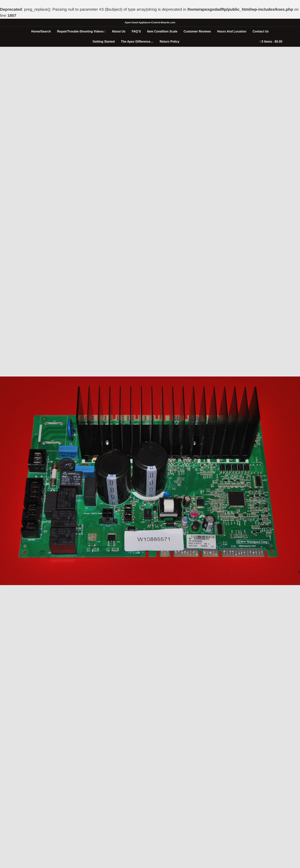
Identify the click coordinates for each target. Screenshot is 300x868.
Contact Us (261, 31)
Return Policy (170, 42)
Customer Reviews (197, 31)
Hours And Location (232, 31)
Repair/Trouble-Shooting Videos (80, 31)
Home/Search (41, 31)
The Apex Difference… (137, 42)
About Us (119, 31)
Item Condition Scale (162, 31)
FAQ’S (136, 31)
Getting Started (104, 42)
